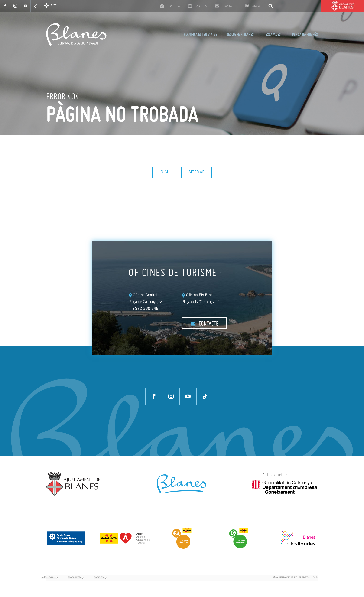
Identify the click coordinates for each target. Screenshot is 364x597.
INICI (164, 172)
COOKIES (99, 578)
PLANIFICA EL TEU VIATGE (200, 34)
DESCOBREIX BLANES (240, 34)
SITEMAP (197, 172)
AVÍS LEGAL (48, 578)
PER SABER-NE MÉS (305, 34)
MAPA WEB (74, 578)
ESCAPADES (273, 34)
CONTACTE (205, 323)
